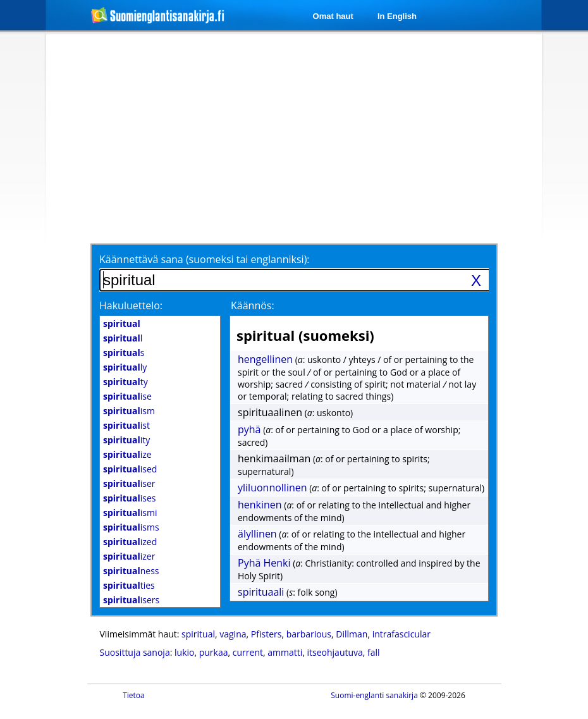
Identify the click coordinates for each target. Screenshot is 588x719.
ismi (130, 513)
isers (131, 600)
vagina (233, 634)
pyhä (249, 429)
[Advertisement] (277, 137)
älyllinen (257, 534)
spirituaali (261, 592)
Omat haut (333, 16)
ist (126, 425)
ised (130, 469)
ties (129, 585)
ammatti (285, 652)
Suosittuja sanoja (135, 652)
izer (129, 556)
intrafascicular (401, 634)
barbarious (309, 634)
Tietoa (134, 695)
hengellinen (265, 359)
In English (397, 16)
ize (127, 454)
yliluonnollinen (273, 488)
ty (126, 382)
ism (129, 411)
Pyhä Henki (264, 563)
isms (131, 527)
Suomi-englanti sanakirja (374, 695)
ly (125, 367)
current (248, 652)
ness (131, 571)
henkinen (260, 505)
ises (129, 498)
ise (127, 396)
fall (374, 652)
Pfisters (266, 634)
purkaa (214, 652)
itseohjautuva (335, 652)
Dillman (352, 634)
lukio (184, 652)
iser (129, 483)
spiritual (198, 634)
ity (126, 440)
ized (130, 542)
